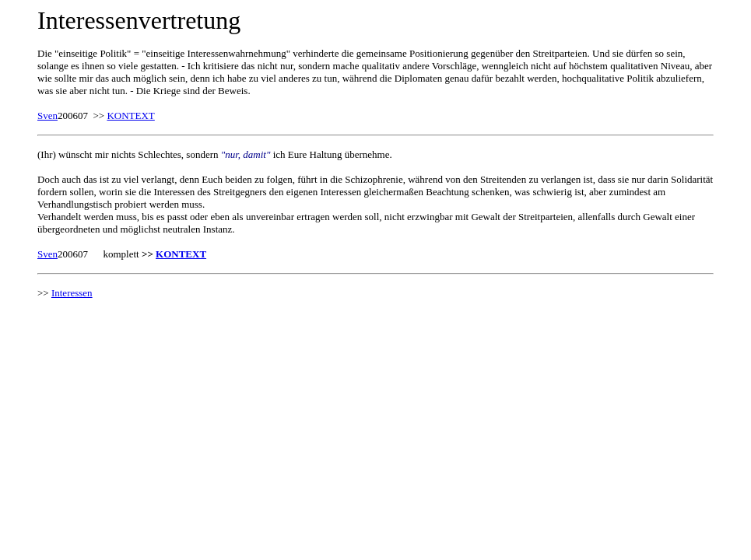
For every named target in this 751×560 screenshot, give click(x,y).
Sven (47, 115)
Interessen (72, 293)
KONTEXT (130, 115)
